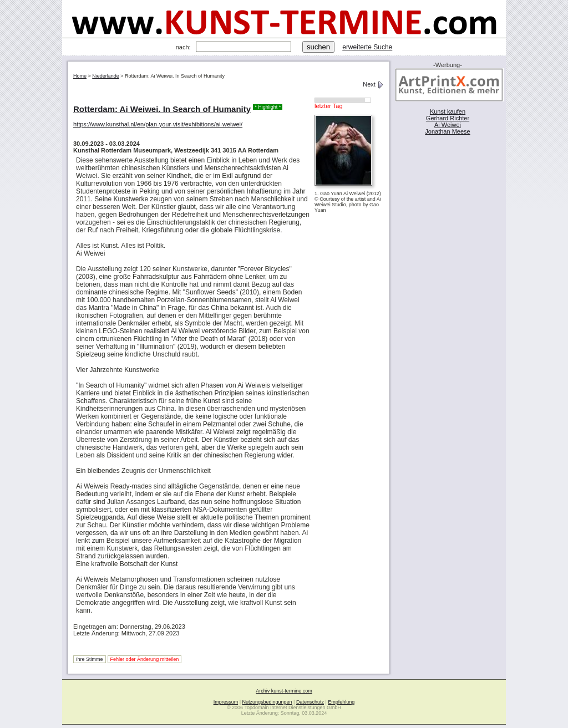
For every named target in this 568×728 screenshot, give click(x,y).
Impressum (226, 702)
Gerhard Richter (448, 118)
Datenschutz (310, 702)
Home (80, 76)
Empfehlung (341, 702)
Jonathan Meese (447, 131)
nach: (183, 47)
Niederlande (106, 76)
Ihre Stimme (90, 659)
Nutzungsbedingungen (267, 702)
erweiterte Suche (367, 47)
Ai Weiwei (448, 125)
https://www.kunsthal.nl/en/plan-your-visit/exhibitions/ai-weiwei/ (158, 124)
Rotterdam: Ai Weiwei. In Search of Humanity (162, 109)
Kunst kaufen (448, 111)
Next (373, 84)
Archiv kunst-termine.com (284, 691)
